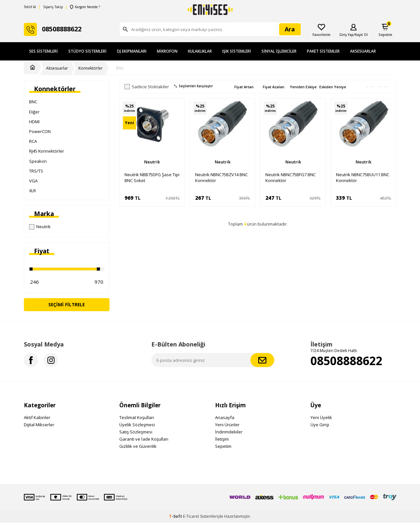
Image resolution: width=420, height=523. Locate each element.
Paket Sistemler (323, 51)
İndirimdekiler (229, 432)
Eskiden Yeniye (333, 87)
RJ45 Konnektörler (47, 151)
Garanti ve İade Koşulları (144, 439)
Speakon (38, 161)
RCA (33, 141)
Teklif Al (30, 7)
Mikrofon (167, 51)
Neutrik (40, 227)
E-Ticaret (191, 517)
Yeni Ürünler (227, 425)
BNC (120, 68)
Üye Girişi (320, 425)
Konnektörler (91, 68)
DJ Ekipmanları (132, 51)
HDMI (34, 122)
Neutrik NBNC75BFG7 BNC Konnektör (291, 177)
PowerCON (40, 131)
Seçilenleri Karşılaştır (193, 86)
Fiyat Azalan (274, 87)
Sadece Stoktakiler (147, 87)
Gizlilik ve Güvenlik (138, 447)
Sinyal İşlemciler (279, 51)
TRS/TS (36, 171)
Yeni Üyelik (321, 418)
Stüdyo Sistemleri (87, 51)
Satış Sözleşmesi (136, 432)
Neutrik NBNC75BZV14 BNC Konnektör (221, 177)
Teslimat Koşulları (137, 418)
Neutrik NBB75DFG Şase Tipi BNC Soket (152, 177)
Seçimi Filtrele (67, 304)
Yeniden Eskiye (303, 87)
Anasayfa (225, 418)
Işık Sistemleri (237, 51)
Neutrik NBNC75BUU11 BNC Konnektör (363, 177)
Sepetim (223, 447)
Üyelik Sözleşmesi (137, 425)
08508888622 (346, 361)
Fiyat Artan (244, 87)
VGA (33, 181)
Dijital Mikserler (39, 425)
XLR (33, 191)
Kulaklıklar (200, 51)
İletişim (222, 439)
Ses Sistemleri (43, 51)
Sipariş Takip (53, 7)
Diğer (34, 112)
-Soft (176, 517)
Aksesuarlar (363, 51)
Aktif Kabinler (37, 418)
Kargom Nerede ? (85, 7)
